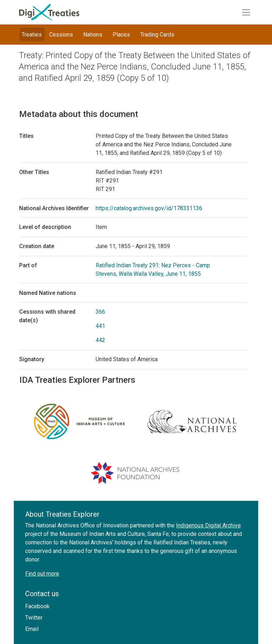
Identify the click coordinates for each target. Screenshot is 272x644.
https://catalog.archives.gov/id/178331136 (149, 208)
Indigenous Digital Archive (208, 525)
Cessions (61, 35)
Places (121, 35)
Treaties (32, 35)
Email (32, 629)
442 (100, 340)
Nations (93, 35)
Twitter (34, 618)
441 (100, 326)
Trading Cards (157, 35)
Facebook (37, 606)
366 (100, 312)
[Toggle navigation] (246, 12)
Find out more (42, 574)
